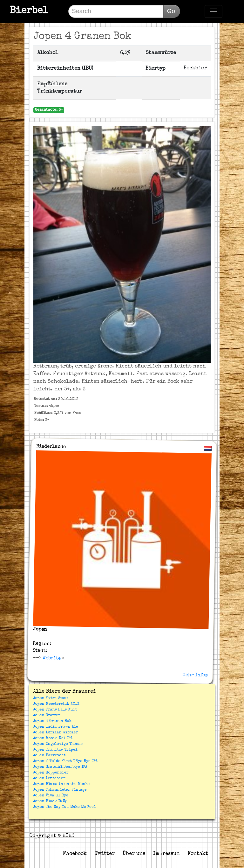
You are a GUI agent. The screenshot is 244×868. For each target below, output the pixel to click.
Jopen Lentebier (49, 779)
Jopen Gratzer (47, 716)
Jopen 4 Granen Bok (52, 721)
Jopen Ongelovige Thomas (58, 744)
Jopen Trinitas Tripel (55, 750)
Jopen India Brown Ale (56, 727)
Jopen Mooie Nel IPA (53, 738)
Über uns (134, 854)
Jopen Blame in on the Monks (61, 784)
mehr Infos (195, 675)
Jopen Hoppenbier (51, 773)
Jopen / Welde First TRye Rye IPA (65, 761)
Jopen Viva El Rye (51, 796)
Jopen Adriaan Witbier (56, 733)
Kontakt (198, 854)
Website (51, 658)
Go (171, 11)
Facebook (75, 854)
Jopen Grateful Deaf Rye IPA (60, 767)
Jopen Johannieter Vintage (60, 790)
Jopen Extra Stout (51, 698)
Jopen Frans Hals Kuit (55, 710)
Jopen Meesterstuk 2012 (56, 704)
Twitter (105, 854)
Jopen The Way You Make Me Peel (64, 807)
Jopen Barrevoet (49, 756)
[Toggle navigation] (213, 11)
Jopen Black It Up (50, 801)
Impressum (166, 854)
